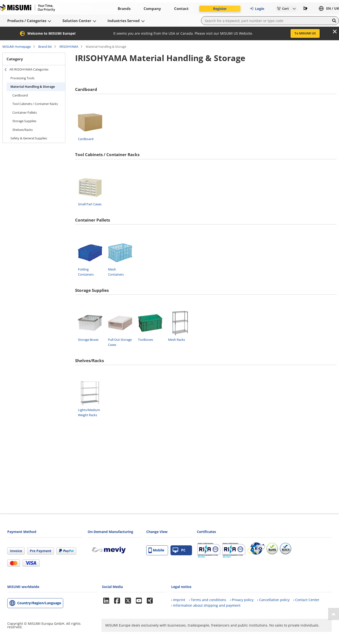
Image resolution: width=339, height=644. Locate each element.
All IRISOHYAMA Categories (29, 69)
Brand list (45, 47)
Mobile (156, 550)
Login (257, 9)
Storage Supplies (24, 121)
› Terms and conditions (208, 600)
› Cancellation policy (273, 600)
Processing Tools (22, 78)
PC (179, 550)
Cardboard (20, 95)
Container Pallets (25, 112)
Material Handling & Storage (33, 87)
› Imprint (178, 600)
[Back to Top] (334, 614)
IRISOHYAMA (69, 47)
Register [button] (220, 9)
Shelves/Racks (23, 130)
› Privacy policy (242, 600)
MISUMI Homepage (17, 47)
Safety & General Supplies (29, 138)
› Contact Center (306, 600)
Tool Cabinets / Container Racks (35, 104)
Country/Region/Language (39, 603)
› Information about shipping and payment (206, 605)
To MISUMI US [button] (305, 33)
